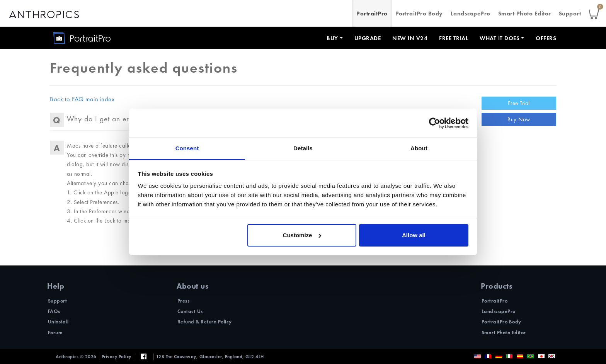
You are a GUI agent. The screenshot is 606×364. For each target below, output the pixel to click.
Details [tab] (303, 148)
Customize (302, 235)
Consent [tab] (187, 148)
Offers (546, 38)
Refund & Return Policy (205, 322)
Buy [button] (332, 38)
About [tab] (419, 148)
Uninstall (58, 322)
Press (184, 301)
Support (570, 14)
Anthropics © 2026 (76, 357)
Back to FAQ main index (82, 99)
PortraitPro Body (419, 14)
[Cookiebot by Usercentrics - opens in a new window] (435, 123)
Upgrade (368, 38)
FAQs (54, 311)
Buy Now (519, 119)
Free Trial (454, 38)
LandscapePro (471, 14)
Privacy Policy (117, 357)
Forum (55, 333)
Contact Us (190, 311)
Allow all (414, 235)
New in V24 (410, 38)
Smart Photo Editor (525, 14)
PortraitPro (372, 14)
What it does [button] (500, 38)
